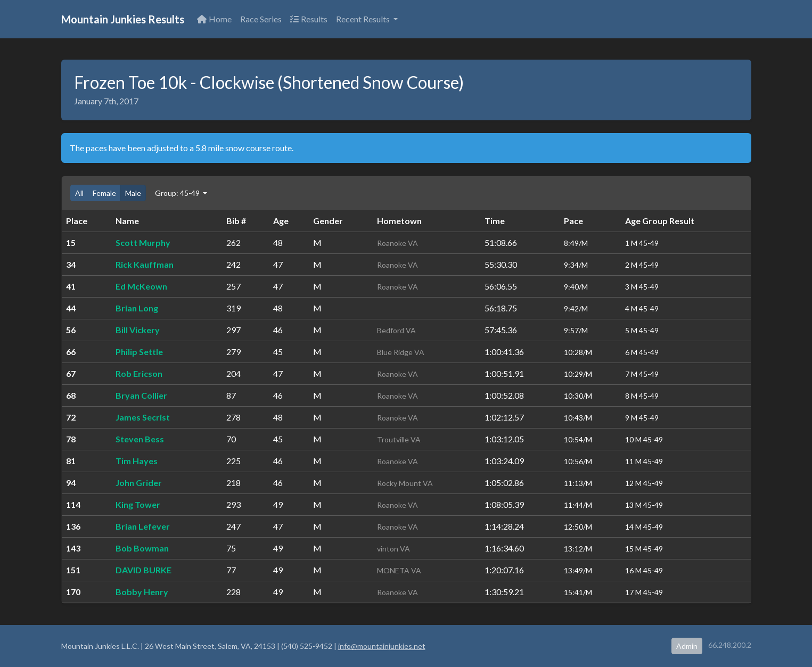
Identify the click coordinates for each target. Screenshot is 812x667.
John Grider (139, 483)
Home (214, 19)
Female (104, 193)
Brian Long (137, 308)
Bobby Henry (142, 592)
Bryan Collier (141, 395)
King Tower (138, 504)
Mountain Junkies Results (123, 19)
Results (309, 19)
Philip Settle (139, 352)
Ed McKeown (141, 286)
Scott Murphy (143, 242)
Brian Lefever (143, 526)
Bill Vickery (138, 330)
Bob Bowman (142, 548)
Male (133, 193)
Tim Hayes (137, 461)
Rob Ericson (139, 373)
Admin (687, 646)
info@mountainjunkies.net (382, 646)
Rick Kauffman (145, 264)
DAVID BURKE (143, 570)
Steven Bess (140, 439)
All (79, 193)
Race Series (261, 19)
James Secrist (143, 417)
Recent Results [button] (364, 19)
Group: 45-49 (178, 193)
